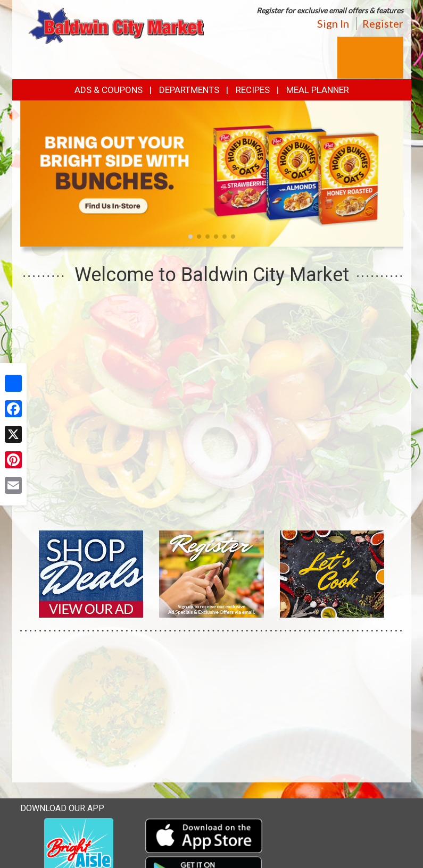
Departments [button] (189, 90)
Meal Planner (318, 90)
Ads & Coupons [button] (109, 90)
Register (383, 23)
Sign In (333, 23)
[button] (190, 237)
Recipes (253, 90)
